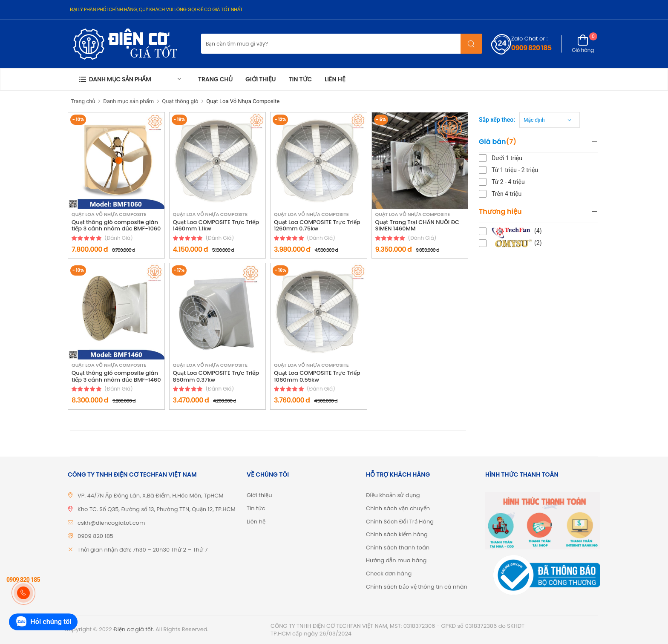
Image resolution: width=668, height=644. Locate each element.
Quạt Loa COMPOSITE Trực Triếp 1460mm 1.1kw (216, 226)
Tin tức (300, 79)
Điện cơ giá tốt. (134, 629)
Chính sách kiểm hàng (397, 534)
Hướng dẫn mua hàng (396, 560)
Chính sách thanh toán (398, 548)
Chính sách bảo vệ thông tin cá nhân (417, 587)
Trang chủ (215, 79)
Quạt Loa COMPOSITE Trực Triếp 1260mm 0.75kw (317, 226)
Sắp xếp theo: (497, 120)
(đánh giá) (119, 238)
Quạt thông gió (180, 101)
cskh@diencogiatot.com (111, 523)
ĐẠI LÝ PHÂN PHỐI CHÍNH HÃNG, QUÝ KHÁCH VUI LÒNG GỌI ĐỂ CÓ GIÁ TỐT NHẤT (156, 9)
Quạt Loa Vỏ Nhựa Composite (243, 101)
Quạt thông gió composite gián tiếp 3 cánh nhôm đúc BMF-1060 (116, 226)
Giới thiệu (261, 79)
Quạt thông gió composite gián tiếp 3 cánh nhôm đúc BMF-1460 (116, 376)
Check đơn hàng (389, 574)
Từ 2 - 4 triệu (508, 182)
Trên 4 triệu (507, 194)
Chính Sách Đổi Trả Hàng (400, 522)
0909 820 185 (531, 48)
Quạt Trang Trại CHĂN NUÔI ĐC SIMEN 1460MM (417, 226)
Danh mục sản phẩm (128, 101)
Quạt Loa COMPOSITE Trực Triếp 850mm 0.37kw (216, 376)
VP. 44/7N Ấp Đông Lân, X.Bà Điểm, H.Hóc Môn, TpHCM (151, 496)
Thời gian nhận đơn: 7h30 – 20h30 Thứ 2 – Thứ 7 (143, 550)
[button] (130, 79)
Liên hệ (335, 79)
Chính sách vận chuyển (398, 508)
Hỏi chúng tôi (43, 622)
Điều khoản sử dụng (393, 495)
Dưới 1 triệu (507, 158)
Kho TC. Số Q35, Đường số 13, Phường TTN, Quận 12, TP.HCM (157, 509)
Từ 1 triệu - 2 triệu (515, 170)
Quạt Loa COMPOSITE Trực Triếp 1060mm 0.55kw (317, 376)
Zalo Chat (525, 39)
